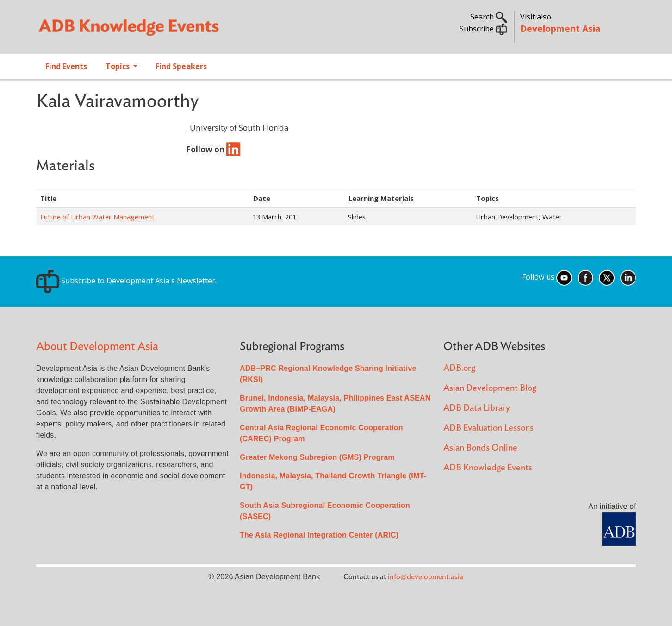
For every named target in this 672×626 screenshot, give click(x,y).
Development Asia (560, 28)
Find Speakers (181, 66)
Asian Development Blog (490, 388)
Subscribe (483, 29)
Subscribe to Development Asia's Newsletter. (126, 281)
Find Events (66, 66)
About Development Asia (97, 347)
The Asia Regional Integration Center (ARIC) (319, 535)
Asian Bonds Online (480, 448)
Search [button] (489, 17)
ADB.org (459, 368)
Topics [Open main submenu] (118, 66)
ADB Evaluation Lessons (488, 428)
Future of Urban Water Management (97, 217)
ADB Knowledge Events (488, 468)
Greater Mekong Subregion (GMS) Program (317, 457)
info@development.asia (426, 577)
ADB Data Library (477, 408)
